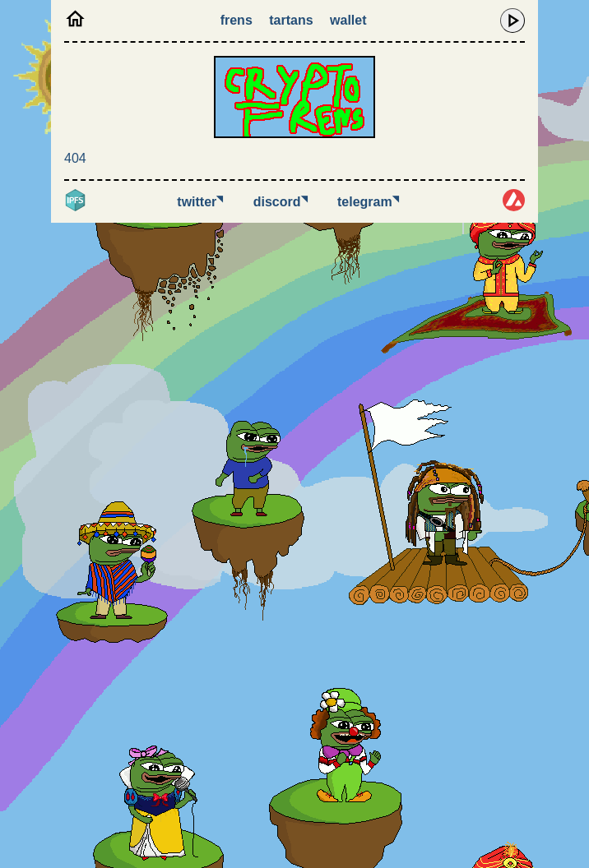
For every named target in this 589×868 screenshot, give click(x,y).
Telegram (368, 202)
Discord (281, 202)
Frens (237, 20)
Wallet (348, 20)
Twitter (200, 202)
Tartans (291, 20)
